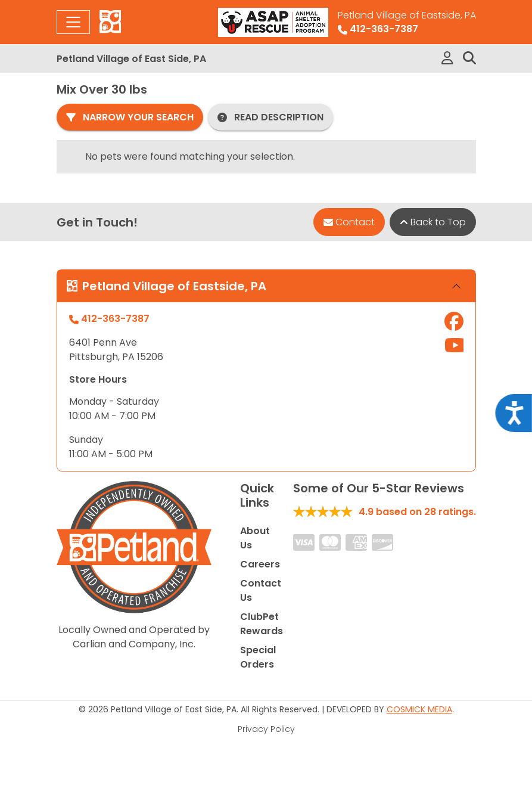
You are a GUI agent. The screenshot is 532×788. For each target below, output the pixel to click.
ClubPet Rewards (262, 624)
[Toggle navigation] (73, 22)
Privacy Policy (266, 729)
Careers (260, 564)
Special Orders (258, 657)
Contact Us (261, 590)
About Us (255, 538)
